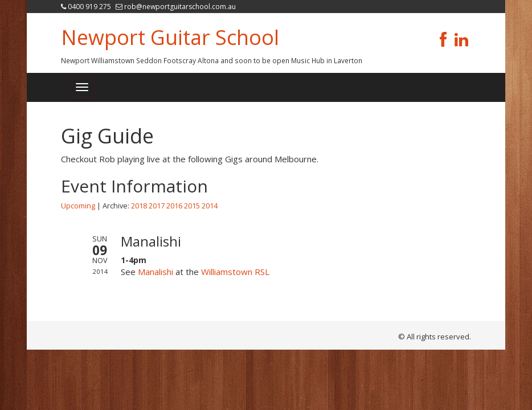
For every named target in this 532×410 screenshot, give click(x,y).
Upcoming (78, 206)
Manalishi (155, 272)
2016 (174, 206)
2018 (139, 206)
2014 (210, 206)
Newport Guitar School (170, 37)
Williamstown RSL (235, 272)
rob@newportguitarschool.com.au (180, 7)
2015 (192, 206)
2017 (157, 206)
